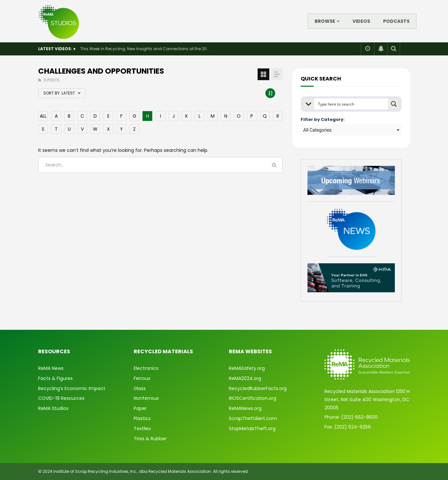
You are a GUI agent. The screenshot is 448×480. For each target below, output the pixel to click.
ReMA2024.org (245, 378)
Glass (140, 388)
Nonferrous (146, 398)
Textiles (142, 429)
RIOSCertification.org (253, 398)
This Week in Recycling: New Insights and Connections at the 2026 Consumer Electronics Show (145, 49)
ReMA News (51, 368)
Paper (140, 408)
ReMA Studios (53, 408)
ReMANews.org (245, 408)
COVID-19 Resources (61, 398)
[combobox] (351, 130)
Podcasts (396, 21)
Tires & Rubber (150, 439)
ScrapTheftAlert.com (253, 418)
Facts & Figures (55, 378)
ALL (43, 116)
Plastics (142, 418)
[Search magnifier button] (394, 104)
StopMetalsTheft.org (252, 429)
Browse (325, 21)
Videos (361, 21)
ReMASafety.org (247, 368)
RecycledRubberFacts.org (258, 388)
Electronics (146, 368)
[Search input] (351, 104)
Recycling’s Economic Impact (72, 388)
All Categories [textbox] (317, 130)
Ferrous (142, 378)
